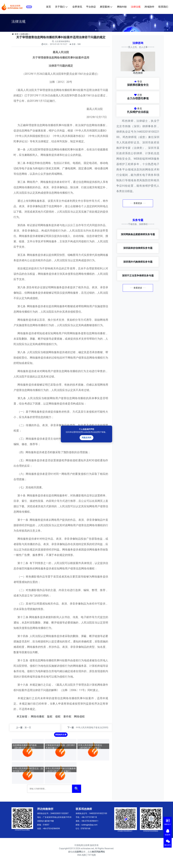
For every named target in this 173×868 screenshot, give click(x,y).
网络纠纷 (122, 7)
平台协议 (91, 7)
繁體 (29, 7)
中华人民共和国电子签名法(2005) (92, 728)
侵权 (58, 716)
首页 (49, 7)
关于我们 (62, 7)
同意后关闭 (86, 438)
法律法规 (136, 7)
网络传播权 (38, 716)
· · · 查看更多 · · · (138, 203)
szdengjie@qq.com (89, 825)
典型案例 (106, 7)
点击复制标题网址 (62, 41)
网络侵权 (79, 716)
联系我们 (163, 7)
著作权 (67, 716)
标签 (25, 716)
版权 (50, 716)
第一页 (28, 728)
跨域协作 (149, 7)
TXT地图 (92, 855)
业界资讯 (77, 7)
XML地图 (82, 855)
